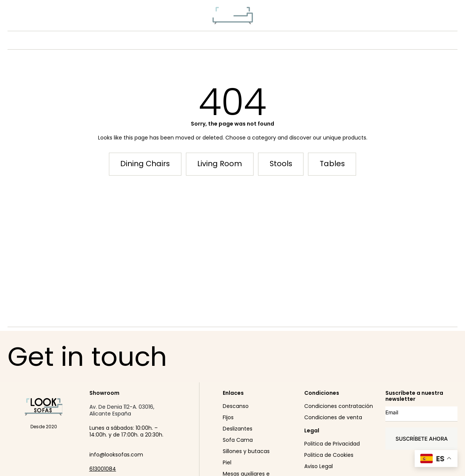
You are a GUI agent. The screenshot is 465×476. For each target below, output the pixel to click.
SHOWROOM (300, 40)
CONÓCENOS (251, 40)
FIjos (228, 417)
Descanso (236, 406)
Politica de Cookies (329, 455)
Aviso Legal (319, 466)
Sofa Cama (238, 440)
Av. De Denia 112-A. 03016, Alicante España (122, 410)
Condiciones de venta (333, 417)
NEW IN (158, 40)
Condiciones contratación (339, 406)
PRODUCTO (200, 40)
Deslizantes (238, 429)
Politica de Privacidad (332, 444)
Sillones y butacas (246, 451)
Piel (227, 462)
